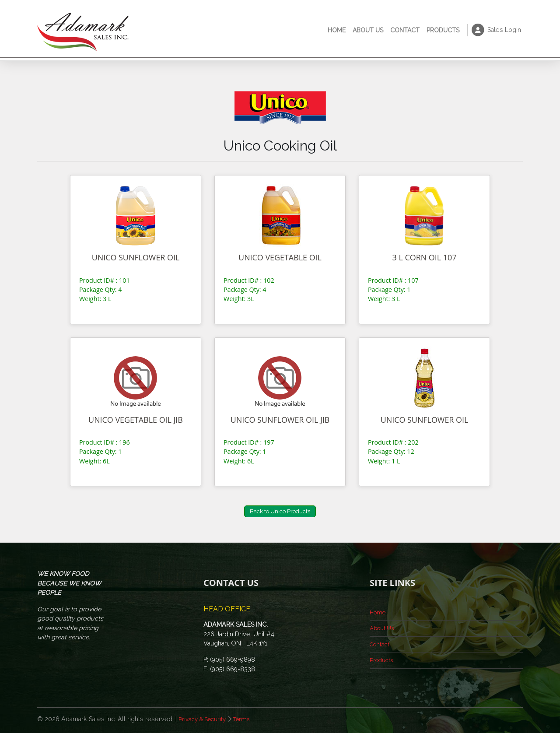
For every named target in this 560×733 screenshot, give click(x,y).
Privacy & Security (204, 719)
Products (443, 30)
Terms (247, 719)
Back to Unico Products (280, 511)
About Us (368, 30)
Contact (405, 30)
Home (337, 30)
